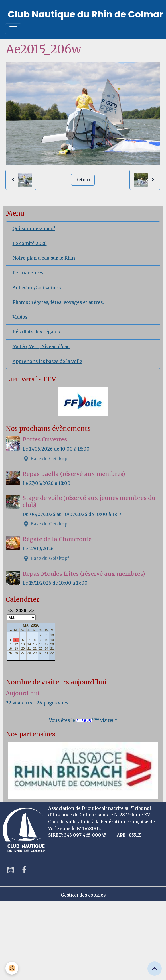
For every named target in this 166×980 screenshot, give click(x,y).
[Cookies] (12, 968)
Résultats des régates (36, 332)
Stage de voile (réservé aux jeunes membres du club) (89, 501)
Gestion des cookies (83, 895)
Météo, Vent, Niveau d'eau (41, 347)
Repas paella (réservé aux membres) (74, 474)
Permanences (28, 273)
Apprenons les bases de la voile (47, 361)
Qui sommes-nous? (34, 229)
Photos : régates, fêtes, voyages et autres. (58, 302)
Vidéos (20, 317)
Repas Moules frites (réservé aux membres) (84, 574)
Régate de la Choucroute (57, 539)
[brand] (86, 14)
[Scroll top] (155, 969)
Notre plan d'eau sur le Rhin (44, 258)
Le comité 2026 (30, 243)
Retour (83, 180)
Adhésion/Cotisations (37, 288)
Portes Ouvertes (45, 439)
